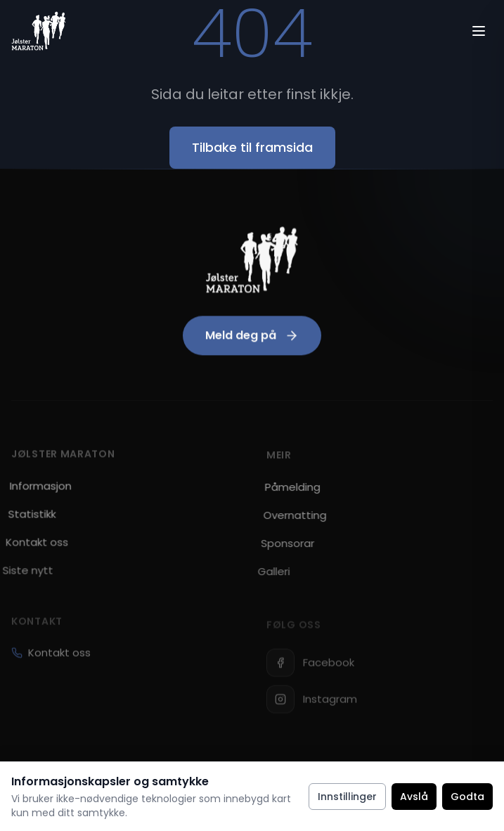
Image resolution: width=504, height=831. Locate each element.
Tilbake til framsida (252, 147)
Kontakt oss (51, 661)
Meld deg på (252, 338)
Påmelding (287, 492)
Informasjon (35, 489)
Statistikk (25, 517)
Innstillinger (347, 797)
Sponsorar (277, 548)
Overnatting (287, 520)
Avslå (414, 797)
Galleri (260, 576)
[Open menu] (479, 31)
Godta (467, 797)
